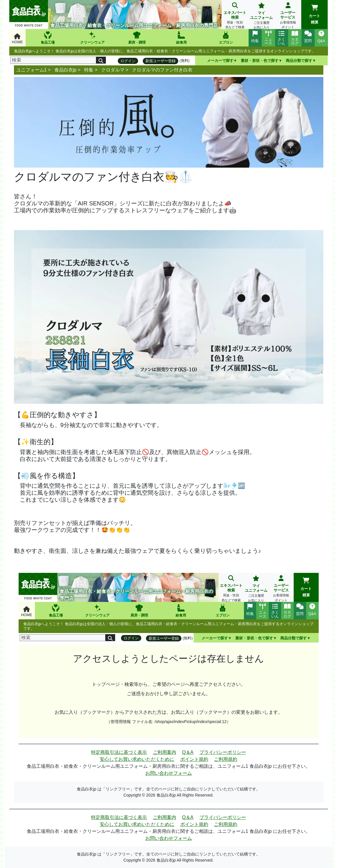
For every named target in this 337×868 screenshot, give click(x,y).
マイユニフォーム (261, 16)
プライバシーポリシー (223, 752)
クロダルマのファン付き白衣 (162, 70)
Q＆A (188, 752)
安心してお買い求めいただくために (137, 759)
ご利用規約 (226, 759)
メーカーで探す (220, 61)
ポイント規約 (194, 759)
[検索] (54, 60)
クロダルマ (113, 70)
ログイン (128, 61)
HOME (17, 39)
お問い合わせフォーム (169, 773)
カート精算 (314, 15)
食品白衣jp (65, 70)
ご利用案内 (165, 752)
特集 (89, 70)
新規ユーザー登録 (161, 61)
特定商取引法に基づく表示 (119, 752)
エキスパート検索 (235, 16)
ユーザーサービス (288, 16)
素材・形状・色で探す (260, 61)
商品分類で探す (299, 61)
